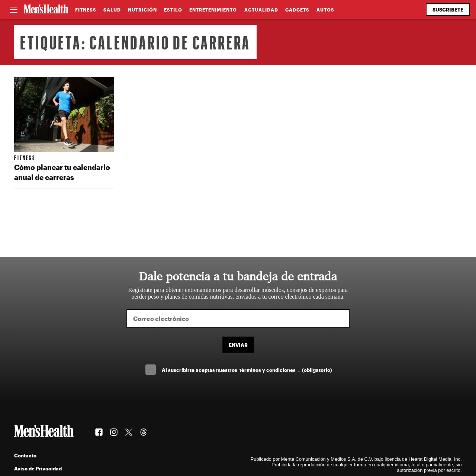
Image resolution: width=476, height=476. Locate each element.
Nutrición (142, 10)
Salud (112, 10)
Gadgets (297, 10)
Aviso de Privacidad (38, 468)
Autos (325, 10)
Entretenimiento (213, 10)
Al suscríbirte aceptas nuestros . (247, 370)
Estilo (173, 10)
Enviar (238, 345)
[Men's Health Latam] (46, 10)
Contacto (25, 455)
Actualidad (261, 10)
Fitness (86, 10)
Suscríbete (448, 9)
